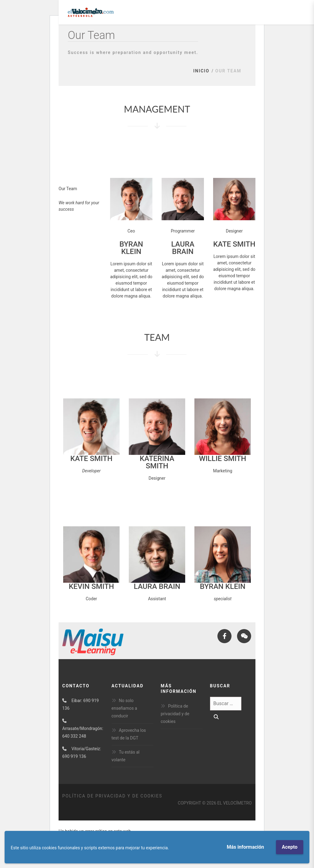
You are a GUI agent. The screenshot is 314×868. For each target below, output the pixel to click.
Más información (245, 847)
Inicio (201, 71)
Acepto (290, 847)
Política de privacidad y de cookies (175, 714)
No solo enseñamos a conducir (124, 708)
